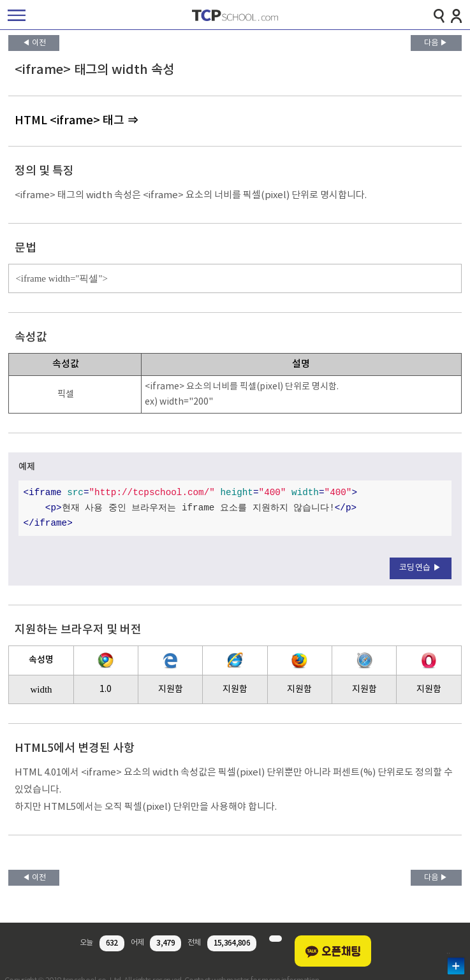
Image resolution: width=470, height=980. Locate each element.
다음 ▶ (436, 43)
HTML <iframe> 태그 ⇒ (77, 121)
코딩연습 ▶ (421, 568)
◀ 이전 (34, 43)
